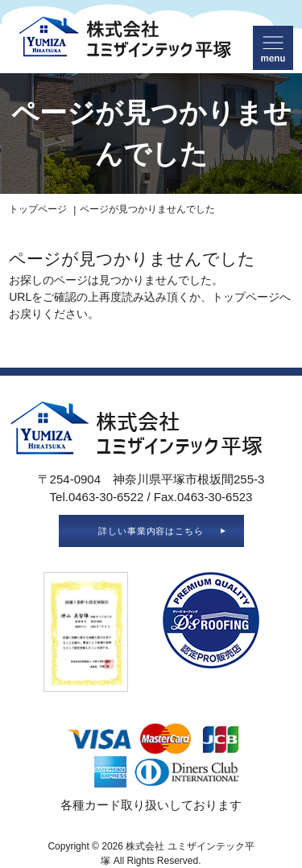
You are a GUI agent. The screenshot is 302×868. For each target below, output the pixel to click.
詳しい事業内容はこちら (151, 531)
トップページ (38, 209)
